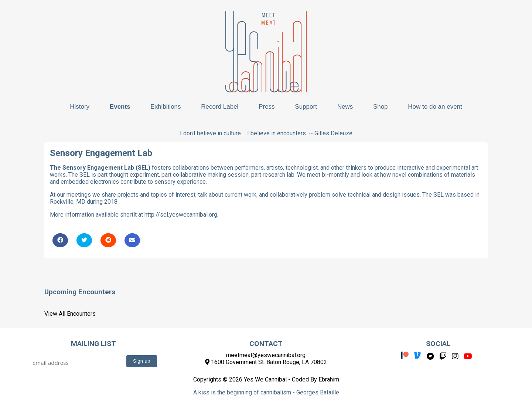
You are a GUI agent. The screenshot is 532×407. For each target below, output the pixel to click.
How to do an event (435, 107)
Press (267, 107)
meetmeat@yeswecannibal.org (266, 355)
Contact (266, 344)
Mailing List (93, 344)
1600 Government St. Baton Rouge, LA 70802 (266, 362)
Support (306, 107)
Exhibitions (166, 107)
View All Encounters (70, 314)
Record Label (220, 107)
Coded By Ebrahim (316, 379)
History (80, 107)
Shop (381, 107)
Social (438, 344)
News (345, 107)
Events (120, 107)
